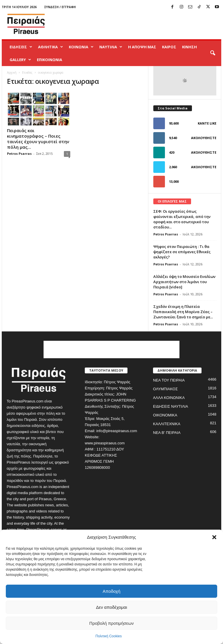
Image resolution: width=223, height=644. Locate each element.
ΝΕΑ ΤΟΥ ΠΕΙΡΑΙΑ (169, 380)
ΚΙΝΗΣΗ (189, 47)
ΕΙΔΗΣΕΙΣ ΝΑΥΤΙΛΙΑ (171, 406)
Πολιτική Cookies (109, 636)
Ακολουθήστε (204, 138)
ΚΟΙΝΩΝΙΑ (81, 47)
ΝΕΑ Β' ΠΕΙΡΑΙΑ (167, 433)
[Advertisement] (148, 24)
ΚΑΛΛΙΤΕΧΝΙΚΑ (167, 424)
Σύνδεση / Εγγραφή (60, 7)
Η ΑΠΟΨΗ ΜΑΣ (142, 47)
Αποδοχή (112, 591)
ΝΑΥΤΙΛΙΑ (111, 47)
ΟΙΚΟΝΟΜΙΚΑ (165, 415)
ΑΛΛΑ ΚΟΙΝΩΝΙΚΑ (169, 398)
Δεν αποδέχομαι (111, 607)
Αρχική (12, 72)
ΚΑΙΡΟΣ (169, 47)
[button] (214, 537)
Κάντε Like (207, 123)
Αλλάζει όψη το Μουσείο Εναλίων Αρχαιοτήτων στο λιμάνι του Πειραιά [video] (184, 282)
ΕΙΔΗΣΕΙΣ (21, 47)
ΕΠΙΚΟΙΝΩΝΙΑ (50, 60)
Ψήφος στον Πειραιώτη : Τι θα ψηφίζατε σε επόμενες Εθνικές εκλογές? (182, 252)
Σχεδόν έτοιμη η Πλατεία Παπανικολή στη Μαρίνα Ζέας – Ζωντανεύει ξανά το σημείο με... (183, 312)
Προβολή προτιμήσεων (112, 623)
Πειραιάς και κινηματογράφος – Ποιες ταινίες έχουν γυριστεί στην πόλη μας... (38, 139)
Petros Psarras (19, 154)
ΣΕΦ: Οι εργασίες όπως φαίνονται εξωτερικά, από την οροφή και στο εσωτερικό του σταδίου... (182, 219)
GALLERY (20, 60)
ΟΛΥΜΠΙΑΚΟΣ (165, 389)
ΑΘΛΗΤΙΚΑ (51, 47)
